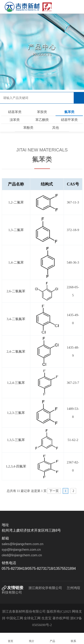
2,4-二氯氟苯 (16, 351)
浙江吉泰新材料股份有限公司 (24, 611)
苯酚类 (28, 128)
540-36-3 (73, 262)
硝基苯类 (15, 112)
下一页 (54, 491)
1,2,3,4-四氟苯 (16, 466)
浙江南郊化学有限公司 (45, 588)
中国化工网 (15, 618)
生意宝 (46, 618)
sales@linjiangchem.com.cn (23, 544)
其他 (56, 128)
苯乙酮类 (42, 120)
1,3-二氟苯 (16, 230)
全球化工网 (32, 618)
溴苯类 (15, 120)
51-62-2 (73, 440)
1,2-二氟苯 (16, 202)
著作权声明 (61, 618)
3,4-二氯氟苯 (16, 319)
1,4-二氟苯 (16, 262)
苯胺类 (42, 112)
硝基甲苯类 (69, 120)
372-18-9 (73, 230)
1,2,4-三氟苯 (16, 383)
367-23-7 (73, 383)
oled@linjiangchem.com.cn (22, 555)
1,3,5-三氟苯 (16, 440)
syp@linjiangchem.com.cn (21, 549)
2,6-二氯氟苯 (16, 291)
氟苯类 (69, 112)
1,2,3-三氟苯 (16, 413)
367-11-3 (73, 202)
